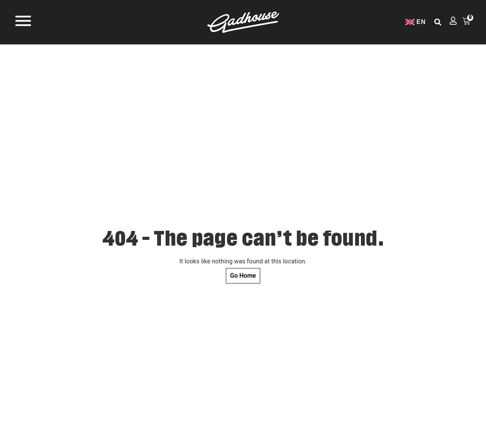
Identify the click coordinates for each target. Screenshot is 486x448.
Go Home (243, 276)
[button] (438, 22)
